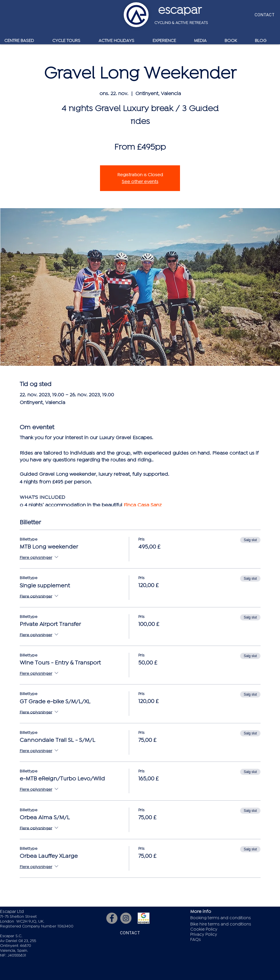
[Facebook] (112, 918)
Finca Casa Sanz (143, 505)
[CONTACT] (264, 15)
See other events (140, 182)
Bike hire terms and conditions (221, 924)
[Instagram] (126, 918)
